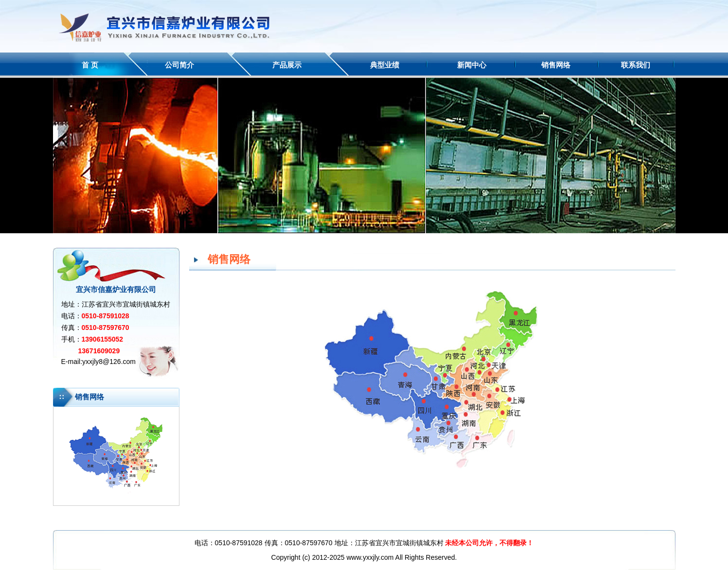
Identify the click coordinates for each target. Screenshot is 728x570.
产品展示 (287, 65)
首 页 (90, 65)
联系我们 (636, 65)
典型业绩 (385, 65)
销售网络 (556, 65)
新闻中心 (472, 65)
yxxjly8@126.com (109, 362)
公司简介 (179, 65)
